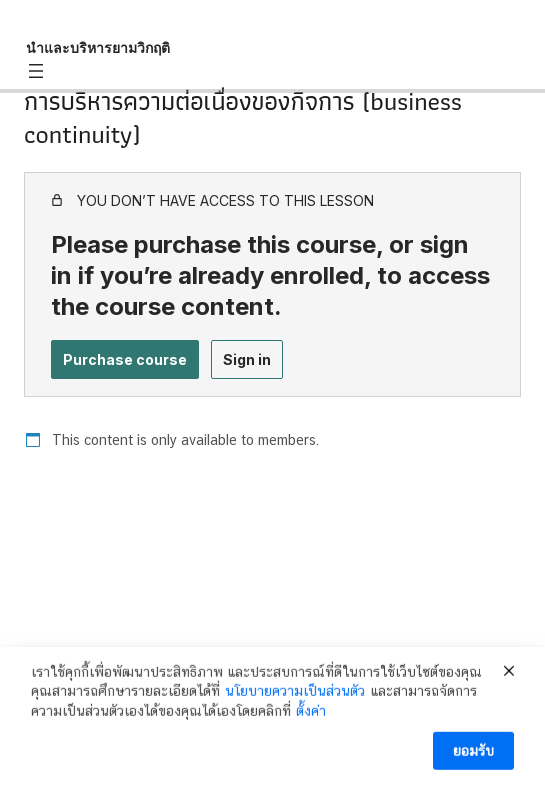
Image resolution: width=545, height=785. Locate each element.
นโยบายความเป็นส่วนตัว (295, 694)
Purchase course (125, 359)
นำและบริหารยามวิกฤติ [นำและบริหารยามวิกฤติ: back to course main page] (98, 47)
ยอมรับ (473, 754)
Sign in (247, 359)
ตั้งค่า (311, 714)
